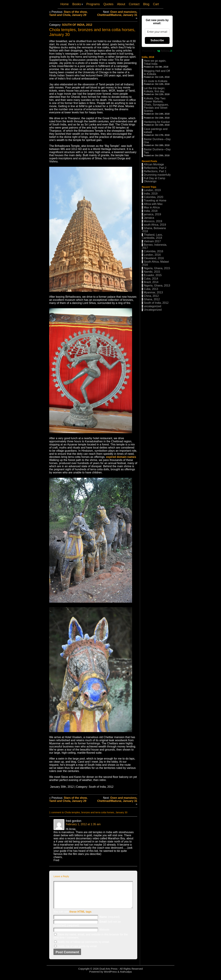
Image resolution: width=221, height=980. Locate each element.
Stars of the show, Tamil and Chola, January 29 (68, 13)
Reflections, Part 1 (155, 171)
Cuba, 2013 (151, 289)
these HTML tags (80, 917)
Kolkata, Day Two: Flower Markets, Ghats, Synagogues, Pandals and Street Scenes (156, 105)
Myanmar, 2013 (153, 292)
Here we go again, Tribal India (155, 62)
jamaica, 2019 (152, 214)
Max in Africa (152, 207)
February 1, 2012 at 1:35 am (83, 824)
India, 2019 (151, 194)
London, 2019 (152, 190)
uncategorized (153, 306)
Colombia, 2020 (153, 197)
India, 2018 (148, 57)
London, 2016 (152, 255)
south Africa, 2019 (155, 225)
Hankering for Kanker (157, 122)
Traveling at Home (155, 201)
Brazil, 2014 (151, 282)
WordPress (110, 977)
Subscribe (157, 40)
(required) (110, 922)
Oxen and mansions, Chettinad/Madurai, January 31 (117, 13)
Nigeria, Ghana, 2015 (157, 268)
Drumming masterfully (157, 175)
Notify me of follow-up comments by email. (84, 947)
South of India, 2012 (77, 25)
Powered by (157, 51)
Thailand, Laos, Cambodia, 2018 (152, 236)
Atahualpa (126, 977)
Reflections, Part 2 (155, 168)
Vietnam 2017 (152, 241)
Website (104, 935)
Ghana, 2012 (152, 299)
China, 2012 (151, 296)
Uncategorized (153, 310)
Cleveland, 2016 (154, 258)
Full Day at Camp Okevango (155, 180)
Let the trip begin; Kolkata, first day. (155, 90)
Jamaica (149, 218)
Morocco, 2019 (153, 221)
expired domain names (121, 457)
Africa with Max (153, 204)
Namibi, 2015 (152, 272)
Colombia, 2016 (153, 251)
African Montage (154, 164)
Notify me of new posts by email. (78, 951)
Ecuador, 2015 (153, 275)
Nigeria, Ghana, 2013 (157, 286)
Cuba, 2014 (151, 279)
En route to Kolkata (156, 81)
